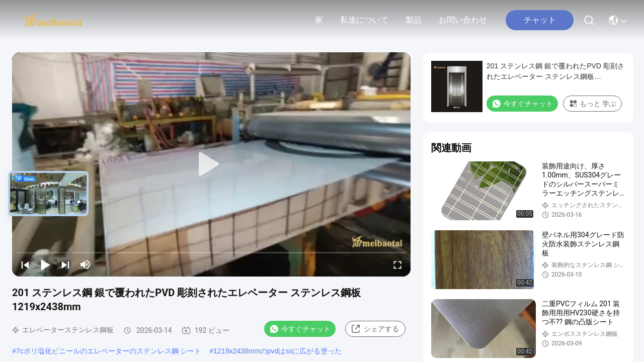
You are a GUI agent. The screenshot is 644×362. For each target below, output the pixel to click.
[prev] (25, 264)
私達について (364, 20)
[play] (211, 164)
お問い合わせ (463, 20)
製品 (414, 20)
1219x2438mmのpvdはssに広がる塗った (277, 351)
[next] (65, 264)
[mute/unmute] (86, 264)
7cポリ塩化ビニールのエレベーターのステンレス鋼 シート (109, 351)
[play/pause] (45, 264)
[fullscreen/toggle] (397, 264)
